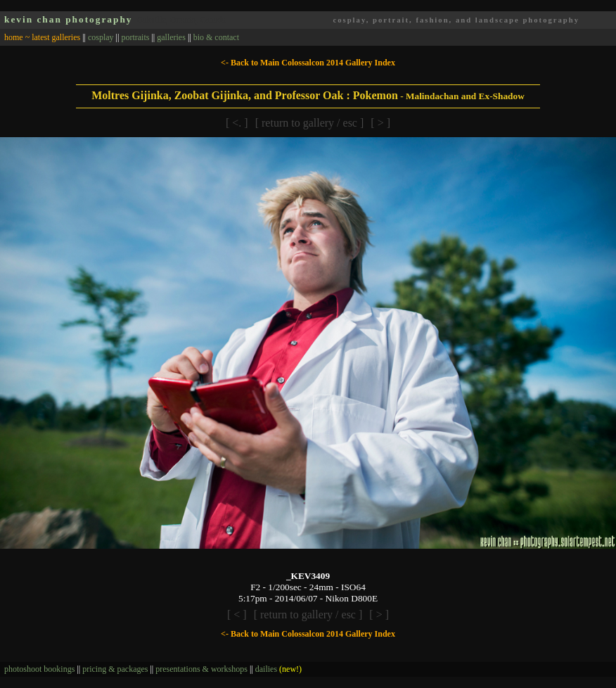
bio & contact (216, 37)
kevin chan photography (69, 19)
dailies (278, 669)
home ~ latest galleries (42, 37)
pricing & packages (115, 669)
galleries (171, 37)
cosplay (101, 37)
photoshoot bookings (39, 669)
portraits (135, 37)
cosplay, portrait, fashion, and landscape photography (456, 20)
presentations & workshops (201, 669)
